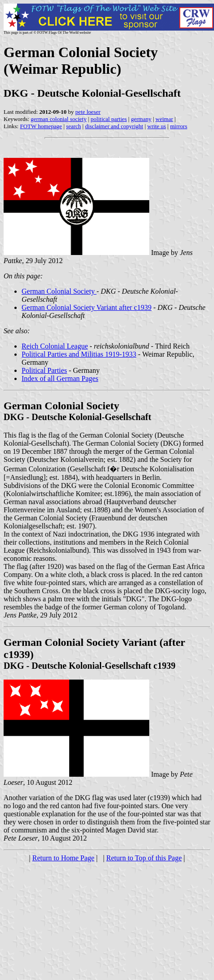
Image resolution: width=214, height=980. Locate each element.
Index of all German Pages (60, 378)
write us (157, 126)
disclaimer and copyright (114, 126)
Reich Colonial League (55, 346)
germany (141, 119)
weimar (164, 119)
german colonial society (58, 119)
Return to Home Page (63, 858)
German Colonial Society (59, 291)
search (74, 126)
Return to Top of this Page (144, 858)
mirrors (178, 126)
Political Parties (44, 370)
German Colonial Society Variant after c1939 (87, 307)
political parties (109, 119)
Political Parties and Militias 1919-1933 (79, 354)
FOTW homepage (41, 126)
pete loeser (88, 112)
